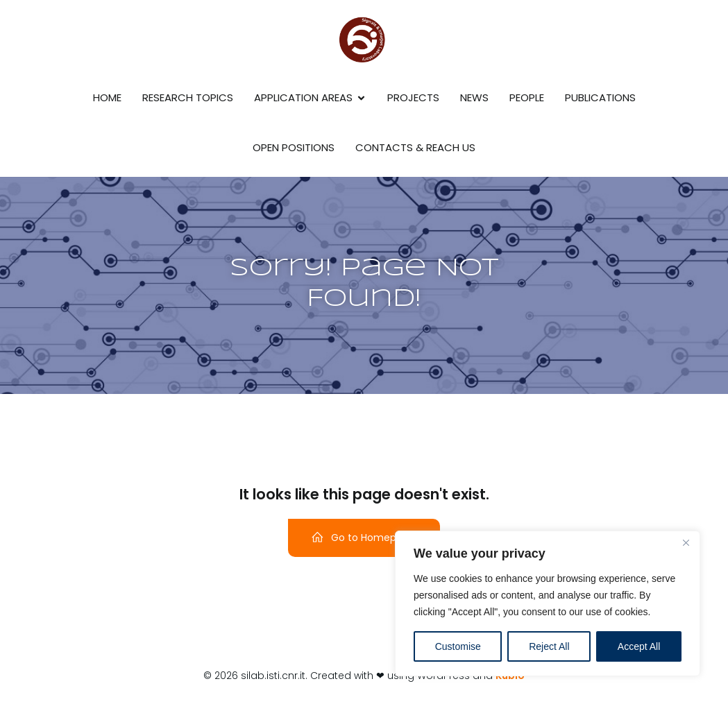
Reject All (549, 646)
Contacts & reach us (415, 147)
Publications (600, 97)
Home (107, 97)
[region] (548, 603)
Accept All (639, 646)
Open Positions (294, 147)
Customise (458, 646)
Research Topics (188, 97)
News (474, 97)
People (527, 97)
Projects (413, 97)
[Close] (686, 542)
